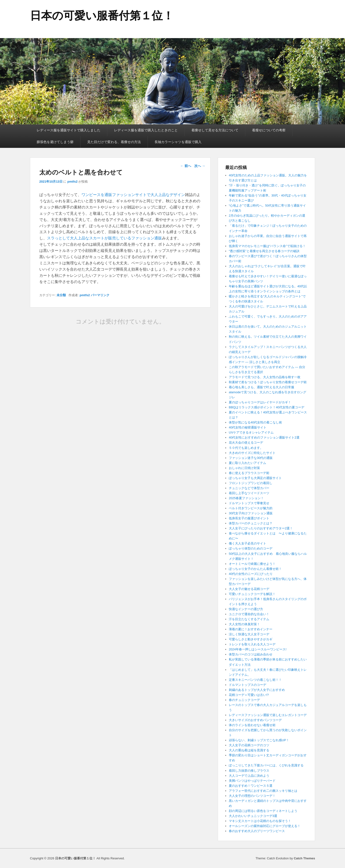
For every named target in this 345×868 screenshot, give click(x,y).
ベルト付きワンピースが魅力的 (251, 508)
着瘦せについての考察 (269, 130)
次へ (200, 166)
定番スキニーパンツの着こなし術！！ (255, 680)
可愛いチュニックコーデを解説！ (252, 594)
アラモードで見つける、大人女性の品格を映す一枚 (265, 377)
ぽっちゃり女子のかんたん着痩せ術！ (255, 569)
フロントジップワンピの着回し (251, 483)
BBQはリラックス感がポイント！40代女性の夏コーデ (267, 407)
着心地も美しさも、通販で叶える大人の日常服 (262, 387)
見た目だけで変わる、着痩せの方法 (114, 142)
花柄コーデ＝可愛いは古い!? (249, 695)
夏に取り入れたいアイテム (247, 463)
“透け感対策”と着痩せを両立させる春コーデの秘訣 (264, 251)
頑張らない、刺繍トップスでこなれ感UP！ (259, 740)
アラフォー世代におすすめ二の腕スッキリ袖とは (263, 791)
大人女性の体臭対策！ (244, 624)
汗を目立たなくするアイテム (249, 619)
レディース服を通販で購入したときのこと (146, 130)
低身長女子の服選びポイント (249, 518)
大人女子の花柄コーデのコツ (249, 745)
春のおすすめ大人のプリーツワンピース (257, 831)
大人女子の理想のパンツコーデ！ (252, 796)
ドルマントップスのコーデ (247, 685)
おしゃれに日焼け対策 (244, 468)
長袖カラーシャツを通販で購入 (178, 142)
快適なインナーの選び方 (246, 609)
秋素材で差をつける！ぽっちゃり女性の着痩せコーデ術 (268, 382)
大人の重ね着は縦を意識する (249, 750)
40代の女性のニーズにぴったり (251, 574)
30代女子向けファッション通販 (251, 513)
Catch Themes (304, 858)
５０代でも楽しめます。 (246, 448)
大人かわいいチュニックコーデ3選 (253, 816)
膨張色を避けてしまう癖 (55, 142)
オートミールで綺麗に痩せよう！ (252, 564)
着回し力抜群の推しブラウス (249, 771)
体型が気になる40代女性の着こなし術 (255, 422)
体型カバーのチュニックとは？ (251, 523)
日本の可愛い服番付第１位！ (102, 16)
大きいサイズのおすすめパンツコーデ (255, 720)
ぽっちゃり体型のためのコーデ (251, 548)
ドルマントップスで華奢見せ (249, 503)
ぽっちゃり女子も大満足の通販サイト (255, 478)
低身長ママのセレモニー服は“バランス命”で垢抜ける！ (267, 246)
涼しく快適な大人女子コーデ (249, 634)
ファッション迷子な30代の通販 (251, 458)
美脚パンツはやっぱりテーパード (252, 781)
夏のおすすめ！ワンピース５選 (252, 786)
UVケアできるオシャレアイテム (251, 432)
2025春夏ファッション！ (246, 498)
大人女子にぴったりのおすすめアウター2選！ (261, 528)
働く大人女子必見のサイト (247, 543)
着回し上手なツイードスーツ (249, 493)
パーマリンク (100, 295)
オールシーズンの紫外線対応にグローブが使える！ (265, 826)
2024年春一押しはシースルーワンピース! (258, 649)
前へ (186, 166)
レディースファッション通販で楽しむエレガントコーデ (268, 715)
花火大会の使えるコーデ (246, 443)
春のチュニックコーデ (244, 700)
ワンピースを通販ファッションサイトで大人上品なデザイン (133, 195)
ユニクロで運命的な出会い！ (249, 614)
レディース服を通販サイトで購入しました (69, 130)
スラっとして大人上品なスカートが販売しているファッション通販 (104, 238)
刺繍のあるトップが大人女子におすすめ (257, 690)
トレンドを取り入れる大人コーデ (252, 644)
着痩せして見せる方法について (215, 130)
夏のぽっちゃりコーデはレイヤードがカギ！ (260, 402)
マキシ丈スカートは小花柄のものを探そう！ (260, 821)
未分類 (61, 295)
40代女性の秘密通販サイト (248, 427)
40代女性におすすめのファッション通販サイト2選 (264, 437)
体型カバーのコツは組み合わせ (251, 654)
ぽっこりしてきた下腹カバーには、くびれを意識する (266, 765)
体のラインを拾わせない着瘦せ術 (252, 725)
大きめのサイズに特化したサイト (252, 453)
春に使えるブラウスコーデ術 (249, 473)
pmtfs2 (72, 182)
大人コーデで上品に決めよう (249, 776)
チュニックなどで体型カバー (249, 488)
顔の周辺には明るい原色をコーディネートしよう (263, 811)
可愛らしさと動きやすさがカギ (251, 639)
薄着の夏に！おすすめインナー (251, 629)
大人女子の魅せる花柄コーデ (249, 589)
